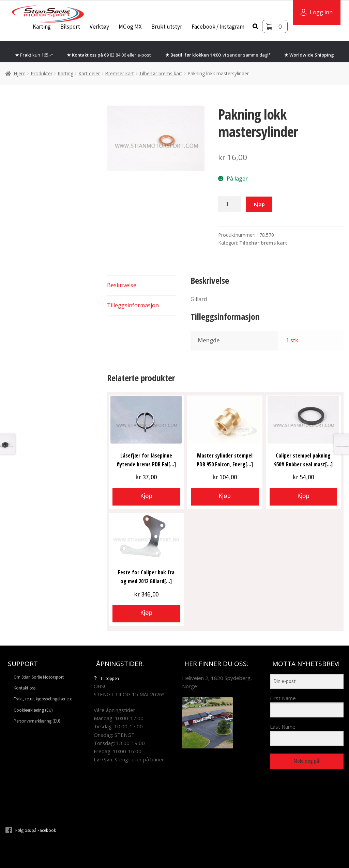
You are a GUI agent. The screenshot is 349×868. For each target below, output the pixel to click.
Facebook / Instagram (218, 27)
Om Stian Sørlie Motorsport (39, 677)
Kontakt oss (25, 688)
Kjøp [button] (146, 496)
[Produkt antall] (230, 204)
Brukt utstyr (167, 27)
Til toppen (106, 678)
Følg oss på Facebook (31, 830)
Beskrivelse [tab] (122, 285)
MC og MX (130, 27)
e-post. (145, 55)
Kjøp (259, 204)
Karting (42, 27)
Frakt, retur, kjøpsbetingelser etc (43, 699)
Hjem (20, 73)
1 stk (292, 340)
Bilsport (70, 27)
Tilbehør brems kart (161, 73)
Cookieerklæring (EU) (33, 710)
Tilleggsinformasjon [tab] (133, 305)
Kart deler (89, 73)
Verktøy (99, 27)
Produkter (42, 73)
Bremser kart (119, 73)
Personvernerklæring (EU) (37, 721)
